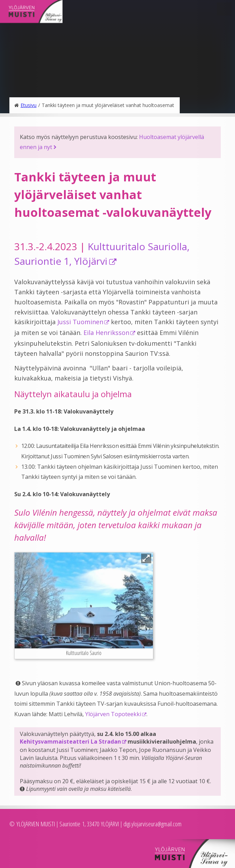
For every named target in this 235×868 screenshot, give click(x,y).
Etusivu (29, 105)
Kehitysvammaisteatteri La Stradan (70, 742)
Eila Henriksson (106, 333)
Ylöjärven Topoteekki (113, 714)
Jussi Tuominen (80, 322)
